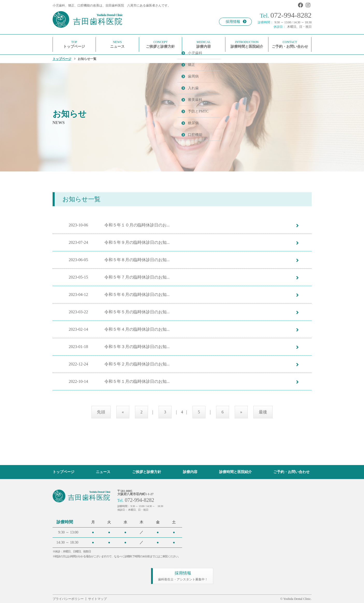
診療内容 (190, 472)
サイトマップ (97, 599)
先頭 (101, 412)
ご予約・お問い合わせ (291, 472)
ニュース (103, 472)
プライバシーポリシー (68, 599)
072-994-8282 (286, 15)
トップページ (62, 59)
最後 (263, 412)
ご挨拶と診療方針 (147, 472)
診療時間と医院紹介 (235, 472)
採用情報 (236, 22)
